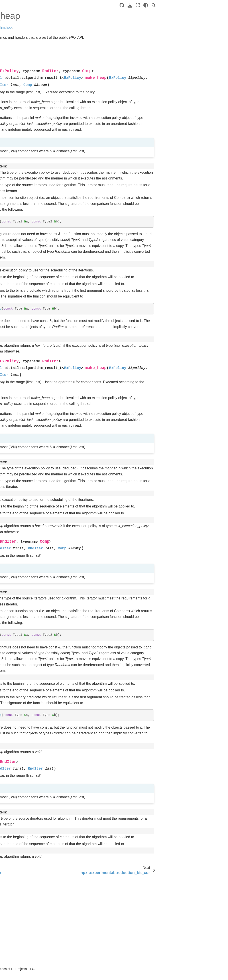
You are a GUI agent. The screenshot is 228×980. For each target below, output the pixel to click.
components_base (24, 219)
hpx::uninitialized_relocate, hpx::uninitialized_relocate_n (30, 612)
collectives (18, 205)
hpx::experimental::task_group (29, 416)
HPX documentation (18, 29)
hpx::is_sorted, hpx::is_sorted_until (28, 873)
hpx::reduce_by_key (29, 500)
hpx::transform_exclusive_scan (29, 732)
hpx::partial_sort (26, 972)
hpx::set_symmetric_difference (29, 654)
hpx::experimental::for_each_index (30, 949)
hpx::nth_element (26, 940)
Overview (10, 108)
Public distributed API (22, 141)
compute (17, 226)
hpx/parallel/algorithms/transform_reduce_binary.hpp (30, 443)
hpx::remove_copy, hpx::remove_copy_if (29, 458)
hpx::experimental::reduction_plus (29, 706)
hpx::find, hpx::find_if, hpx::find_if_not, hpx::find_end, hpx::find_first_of (29, 781)
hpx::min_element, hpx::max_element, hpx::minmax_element (30, 849)
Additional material (17, 90)
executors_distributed (24, 243)
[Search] (221, 5)
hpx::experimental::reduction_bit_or (29, 831)
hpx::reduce (23, 696)
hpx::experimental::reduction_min (29, 886)
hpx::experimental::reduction (29, 752)
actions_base (20, 162)
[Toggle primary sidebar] (53, 5)
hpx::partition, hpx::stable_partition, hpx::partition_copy (29, 802)
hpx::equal (22, 821)
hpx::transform (24, 742)
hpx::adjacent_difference (29, 930)
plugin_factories (22, 300)
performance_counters (24, 291)
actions (16, 155)
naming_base (20, 267)
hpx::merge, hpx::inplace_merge (28, 490)
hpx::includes (24, 572)
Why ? (11, 83)
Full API (13, 148)
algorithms (19, 339)
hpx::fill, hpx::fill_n (27, 468)
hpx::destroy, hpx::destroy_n (25, 582)
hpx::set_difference (28, 814)
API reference (14, 127)
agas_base (18, 176)
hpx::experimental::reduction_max (29, 962)
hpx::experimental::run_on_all (29, 403)
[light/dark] (213, 5)
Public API (14, 134)
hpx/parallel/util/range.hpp (30, 428)
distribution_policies (25, 233)
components (19, 212)
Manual (9, 69)
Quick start (11, 47)
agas (14, 169)
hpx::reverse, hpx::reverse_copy (27, 905)
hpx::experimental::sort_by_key (30, 509)
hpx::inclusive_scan (28, 715)
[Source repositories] (189, 5)
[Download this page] (197, 5)
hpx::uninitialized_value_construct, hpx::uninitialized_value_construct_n (29, 527)
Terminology (12, 76)
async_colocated (23, 183)
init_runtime (19, 260)
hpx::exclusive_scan (29, 864)
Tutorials (10, 54)
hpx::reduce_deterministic (30, 630)
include (16, 253)
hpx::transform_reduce (29, 667)
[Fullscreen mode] (205, 5)
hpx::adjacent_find (27, 722)
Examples (11, 61)
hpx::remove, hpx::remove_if (25, 764)
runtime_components (24, 310)
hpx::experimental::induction (29, 918)
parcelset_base (22, 281)
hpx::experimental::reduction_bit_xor (29, 686)
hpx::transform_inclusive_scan (30, 594)
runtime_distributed (24, 320)
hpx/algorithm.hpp (96, 28)
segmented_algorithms (24, 329)
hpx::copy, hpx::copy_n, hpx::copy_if (23, 560)
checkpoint (18, 198)
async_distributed (23, 191)
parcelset (17, 274)
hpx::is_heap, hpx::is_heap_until (27, 642)
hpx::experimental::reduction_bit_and (29, 478)
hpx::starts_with (25, 896)
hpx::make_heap (27, 676)
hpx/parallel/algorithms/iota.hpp (30, 545)
